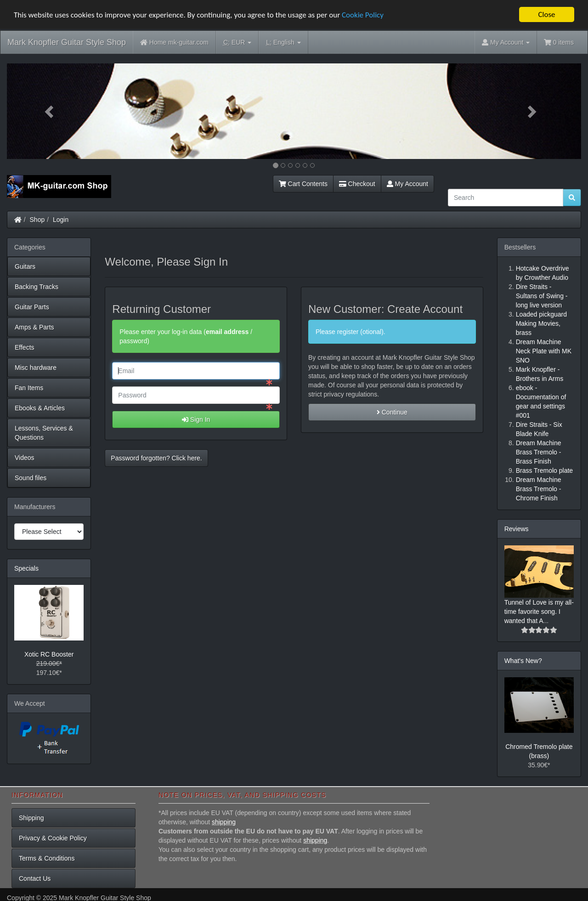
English (283, 42)
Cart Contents (303, 184)
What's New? (523, 661)
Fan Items (29, 388)
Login (61, 220)
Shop (37, 220)
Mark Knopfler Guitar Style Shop (67, 42)
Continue (392, 412)
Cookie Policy (363, 14)
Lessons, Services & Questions (44, 433)
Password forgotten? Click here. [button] (156, 458)
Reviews (517, 529)
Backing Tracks (37, 287)
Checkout (357, 184)
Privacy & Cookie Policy (53, 838)
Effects (25, 347)
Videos (25, 458)
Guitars (25, 266)
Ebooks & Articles (40, 408)
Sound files (31, 478)
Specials (26, 568)
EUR (237, 42)
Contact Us (35, 878)
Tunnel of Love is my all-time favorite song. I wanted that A (539, 612)
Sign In (196, 419)
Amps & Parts (34, 327)
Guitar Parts (32, 307)
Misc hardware (36, 368)
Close (546, 14)
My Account (407, 184)
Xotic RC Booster (49, 654)
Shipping (31, 818)
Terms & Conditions (47, 858)
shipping (224, 822)
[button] (50, 111)
